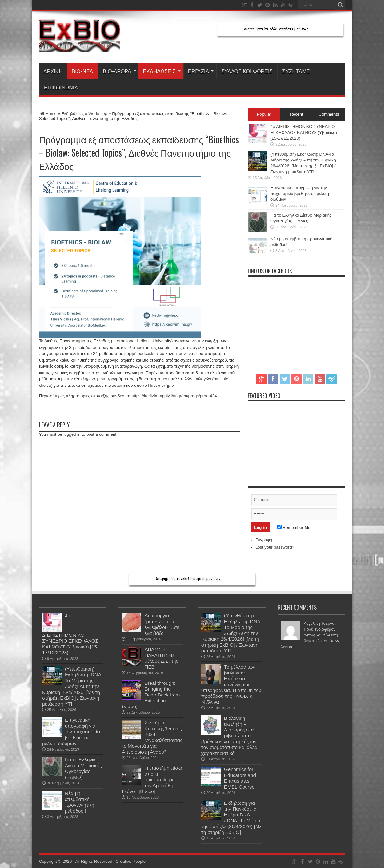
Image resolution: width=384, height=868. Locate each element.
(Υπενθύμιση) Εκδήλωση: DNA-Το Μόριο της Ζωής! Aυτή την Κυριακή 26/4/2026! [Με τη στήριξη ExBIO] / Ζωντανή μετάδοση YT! (72, 686)
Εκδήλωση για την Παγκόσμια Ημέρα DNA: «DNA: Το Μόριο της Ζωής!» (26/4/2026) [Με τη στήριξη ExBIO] (232, 818)
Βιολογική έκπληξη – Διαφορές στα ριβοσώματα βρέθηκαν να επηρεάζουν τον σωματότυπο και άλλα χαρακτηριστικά (229, 736)
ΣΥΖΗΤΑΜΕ (296, 71)
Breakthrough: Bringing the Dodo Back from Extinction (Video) (151, 695)
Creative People (131, 861)
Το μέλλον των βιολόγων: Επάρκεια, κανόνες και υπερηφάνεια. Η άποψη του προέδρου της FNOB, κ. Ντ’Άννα (231, 684)
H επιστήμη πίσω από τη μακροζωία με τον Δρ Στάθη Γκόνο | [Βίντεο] (152, 780)
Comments (329, 114)
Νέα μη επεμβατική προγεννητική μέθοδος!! (80, 802)
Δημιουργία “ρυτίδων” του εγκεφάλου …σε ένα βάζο (162, 624)
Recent (296, 114)
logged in (72, 434)
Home (48, 114)
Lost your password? (275, 547)
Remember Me (294, 527)
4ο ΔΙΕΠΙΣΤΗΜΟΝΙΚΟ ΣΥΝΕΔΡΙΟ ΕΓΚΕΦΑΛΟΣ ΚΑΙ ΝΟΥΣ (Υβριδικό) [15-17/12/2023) (304, 132)
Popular (264, 114)
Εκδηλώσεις (162, 71)
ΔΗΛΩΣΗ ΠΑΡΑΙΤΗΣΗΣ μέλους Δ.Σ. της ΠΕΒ (161, 658)
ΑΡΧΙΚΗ (53, 71)
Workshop (98, 114)
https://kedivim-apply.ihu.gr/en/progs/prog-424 (174, 396)
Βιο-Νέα (82, 71)
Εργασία (201, 71)
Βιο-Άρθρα (120, 71)
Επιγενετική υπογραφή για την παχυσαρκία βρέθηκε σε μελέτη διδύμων (300, 193)
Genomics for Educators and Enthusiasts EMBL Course (240, 778)
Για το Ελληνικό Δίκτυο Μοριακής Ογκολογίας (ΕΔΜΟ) (83, 768)
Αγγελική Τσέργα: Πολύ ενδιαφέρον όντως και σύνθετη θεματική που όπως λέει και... (310, 635)
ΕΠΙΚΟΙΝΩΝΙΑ (61, 87)
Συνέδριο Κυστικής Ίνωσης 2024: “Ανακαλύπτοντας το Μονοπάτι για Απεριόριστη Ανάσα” (152, 737)
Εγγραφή (264, 540)
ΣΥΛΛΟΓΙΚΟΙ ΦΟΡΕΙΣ (247, 71)
